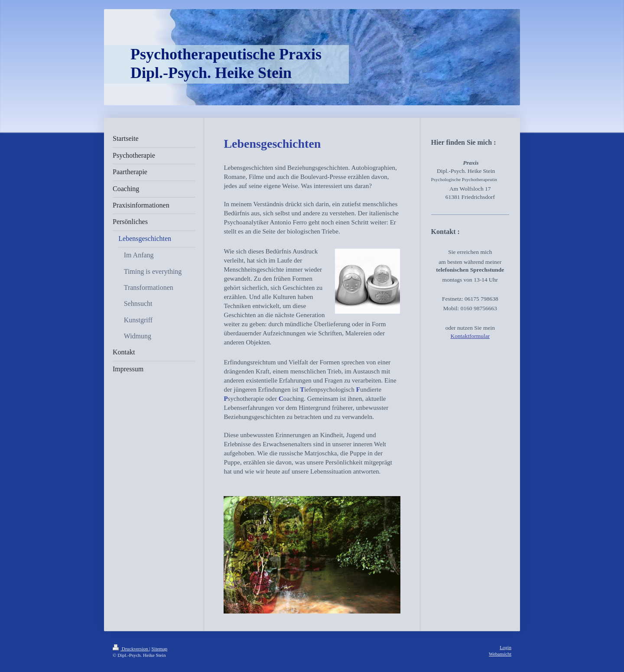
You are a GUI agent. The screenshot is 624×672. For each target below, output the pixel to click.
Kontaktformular (470, 336)
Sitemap (160, 649)
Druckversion (131, 649)
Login (505, 647)
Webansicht (500, 654)
